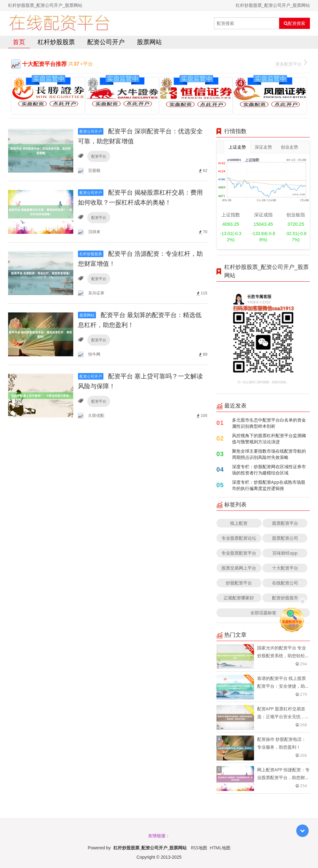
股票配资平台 (285, 523)
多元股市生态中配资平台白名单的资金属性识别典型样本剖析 (269, 423)
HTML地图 (220, 848)
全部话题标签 (263, 613)
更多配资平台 (291, 63)
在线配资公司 (285, 583)
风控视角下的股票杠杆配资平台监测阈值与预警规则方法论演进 (269, 439)
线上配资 (239, 523)
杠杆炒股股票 (56, 42)
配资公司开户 (106, 42)
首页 (19, 42)
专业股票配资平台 (239, 553)
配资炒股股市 (285, 598)
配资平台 (99, 156)
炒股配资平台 (239, 583)
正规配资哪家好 (239, 598)
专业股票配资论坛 (239, 538)
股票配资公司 (285, 538)
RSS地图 (199, 848)
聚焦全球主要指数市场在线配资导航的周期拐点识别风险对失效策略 (269, 454)
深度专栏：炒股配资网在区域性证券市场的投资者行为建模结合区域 (269, 470)
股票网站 (149, 42)
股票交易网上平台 (239, 568)
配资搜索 (295, 23)
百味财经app (285, 553)
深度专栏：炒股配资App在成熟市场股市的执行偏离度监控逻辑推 (269, 485)
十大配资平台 (285, 568)
